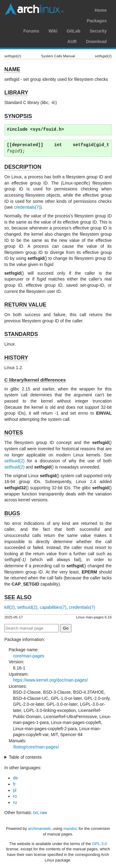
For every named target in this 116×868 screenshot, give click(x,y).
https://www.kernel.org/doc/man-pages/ (50, 680)
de (15, 778)
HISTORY (16, 358)
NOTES (14, 433)
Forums (31, 31)
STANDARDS (21, 334)
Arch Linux (34, 9)
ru (15, 802)
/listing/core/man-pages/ (36, 747)
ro (15, 796)
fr (14, 784)
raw (44, 813)
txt (35, 813)
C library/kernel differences (35, 380)
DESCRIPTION (23, 167)
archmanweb (39, 829)
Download (96, 41)
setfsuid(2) (14, 461)
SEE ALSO (18, 597)
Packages (97, 21)
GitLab (73, 31)
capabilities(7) (53, 607)
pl (15, 790)
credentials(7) (27, 207)
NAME (12, 69)
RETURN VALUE (25, 305)
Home (101, 10)
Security (98, 31)
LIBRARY (16, 93)
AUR (72, 41)
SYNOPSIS (18, 116)
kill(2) (9, 607)
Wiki (53, 31)
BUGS (12, 513)
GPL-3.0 (100, 844)
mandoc (71, 829)
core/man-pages (29, 656)
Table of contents (25, 757)
